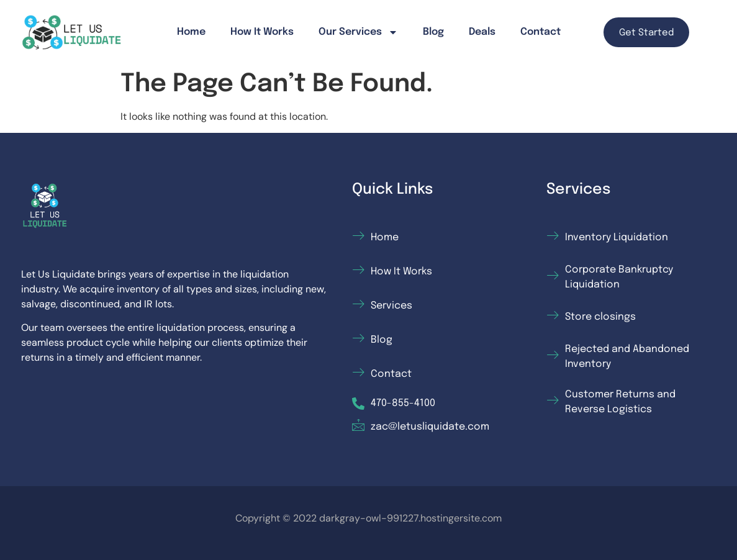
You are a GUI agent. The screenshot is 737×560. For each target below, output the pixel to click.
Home (191, 32)
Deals (482, 32)
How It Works (262, 32)
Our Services (358, 32)
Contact (540, 32)
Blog (433, 32)
